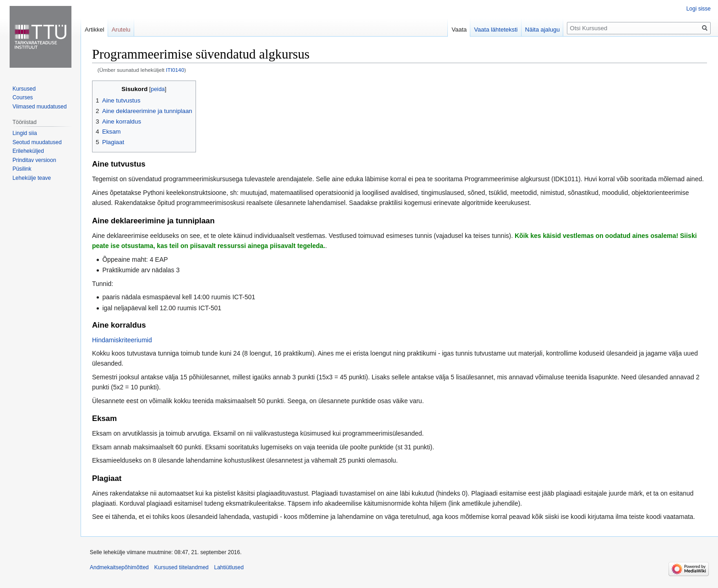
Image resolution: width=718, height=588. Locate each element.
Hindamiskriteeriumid (122, 340)
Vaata (459, 30)
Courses (23, 97)
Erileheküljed (28, 151)
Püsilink (22, 169)
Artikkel (95, 30)
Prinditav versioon (34, 160)
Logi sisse (699, 9)
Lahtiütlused (229, 567)
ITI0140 (175, 70)
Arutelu (121, 30)
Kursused (24, 89)
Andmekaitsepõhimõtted (119, 567)
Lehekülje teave (32, 178)
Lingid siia (24, 133)
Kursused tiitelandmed (182, 567)
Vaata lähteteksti (496, 30)
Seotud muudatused (37, 142)
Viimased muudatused (40, 107)
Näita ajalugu (543, 30)
